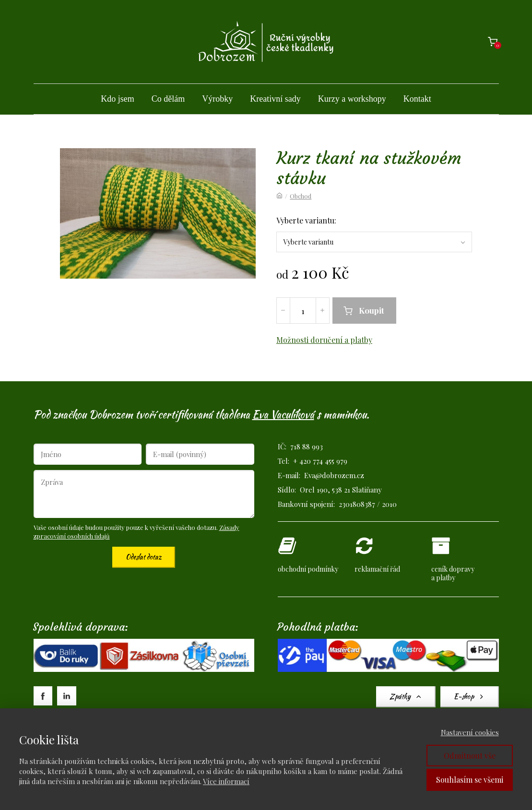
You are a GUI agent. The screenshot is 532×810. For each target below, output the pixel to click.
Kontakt (417, 99)
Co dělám (168, 99)
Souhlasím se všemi (470, 780)
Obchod (301, 196)
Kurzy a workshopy (352, 99)
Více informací (226, 781)
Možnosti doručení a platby (324, 340)
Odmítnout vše (470, 756)
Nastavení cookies (470, 732)
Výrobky (217, 99)
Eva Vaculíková (283, 414)
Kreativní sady (275, 99)
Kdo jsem (118, 99)
